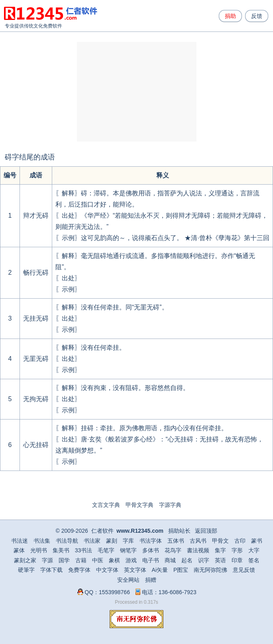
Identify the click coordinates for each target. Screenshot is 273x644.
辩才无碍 (36, 216)
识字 (204, 560)
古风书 (198, 541)
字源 (47, 560)
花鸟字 (173, 550)
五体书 (176, 541)
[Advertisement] (137, 92)
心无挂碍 (36, 445)
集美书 (61, 550)
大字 (254, 550)
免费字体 (79, 570)
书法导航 (67, 541)
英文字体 (135, 570)
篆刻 (112, 541)
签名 (254, 560)
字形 (237, 550)
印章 (237, 560)
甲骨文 (220, 541)
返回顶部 (206, 531)
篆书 (257, 541)
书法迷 (20, 541)
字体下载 (51, 570)
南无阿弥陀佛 (210, 570)
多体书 (151, 550)
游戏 (131, 560)
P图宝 (181, 570)
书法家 (92, 541)
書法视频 (198, 550)
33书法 (84, 550)
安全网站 (128, 580)
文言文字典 (106, 505)
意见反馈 (244, 570)
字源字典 (170, 505)
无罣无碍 (36, 359)
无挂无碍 (36, 318)
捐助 (230, 16)
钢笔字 (128, 550)
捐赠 (151, 580)
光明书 (39, 550)
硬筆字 (26, 570)
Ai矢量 (160, 570)
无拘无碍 (36, 399)
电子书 (151, 560)
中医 (98, 560)
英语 (220, 560)
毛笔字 (106, 550)
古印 (240, 541)
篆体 (19, 550)
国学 (64, 560)
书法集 (42, 541)
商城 (170, 560)
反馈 (257, 16)
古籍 (81, 560)
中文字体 (107, 570)
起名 (187, 560)
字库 (128, 541)
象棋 (114, 560)
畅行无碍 (36, 273)
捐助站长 (179, 531)
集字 (220, 550)
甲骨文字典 (139, 505)
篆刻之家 (25, 560)
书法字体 (151, 541)
